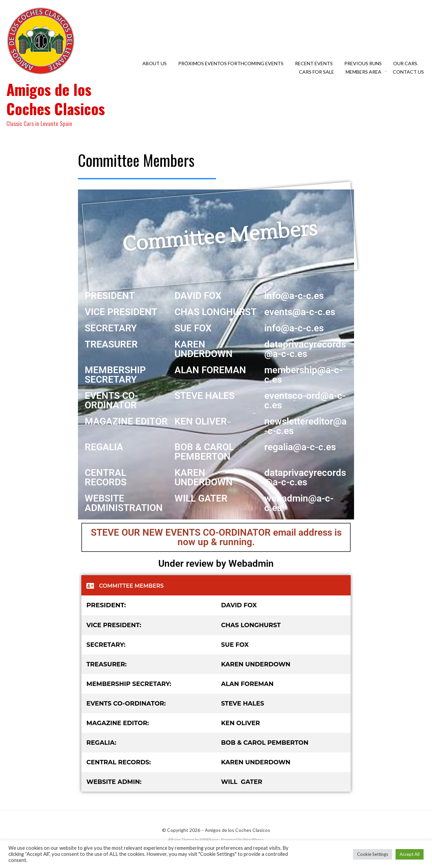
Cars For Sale (318, 76)
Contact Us (410, 76)
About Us (156, 68)
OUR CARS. (407, 68)
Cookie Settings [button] (373, 854)
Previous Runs (365, 68)
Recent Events (316, 68)
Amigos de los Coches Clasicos (60, 104)
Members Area (365, 76)
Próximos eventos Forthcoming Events (233, 68)
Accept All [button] (410, 854)
